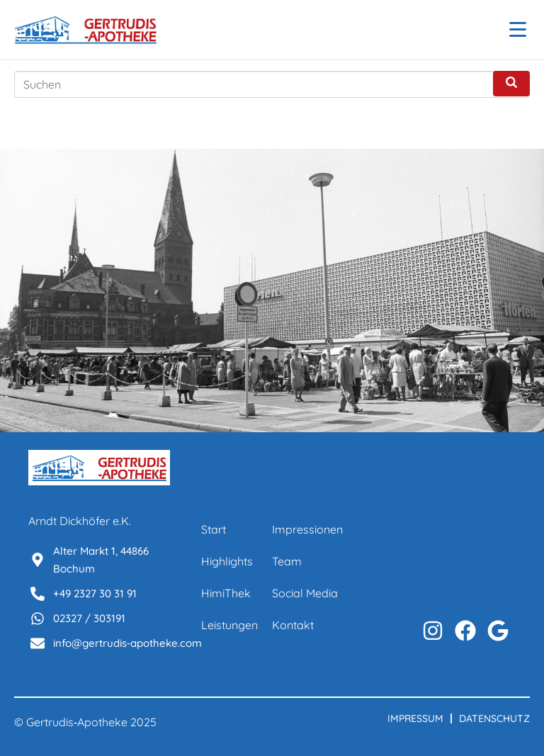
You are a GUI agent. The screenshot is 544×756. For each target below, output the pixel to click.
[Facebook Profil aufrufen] (465, 631)
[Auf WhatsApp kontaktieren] (498, 631)
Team (287, 561)
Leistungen (229, 625)
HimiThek (226, 593)
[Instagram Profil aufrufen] (433, 631)
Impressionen (307, 529)
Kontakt (293, 625)
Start (214, 529)
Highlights (227, 561)
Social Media (305, 593)
